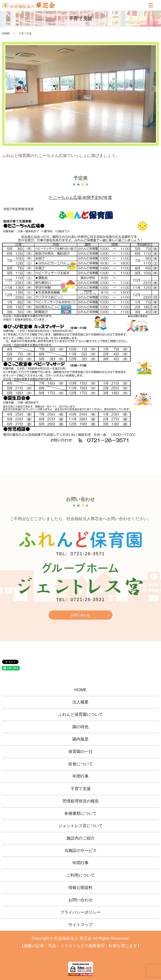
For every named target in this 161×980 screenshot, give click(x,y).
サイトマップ (80, 925)
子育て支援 (81, 789)
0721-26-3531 (88, 599)
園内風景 (80, 739)
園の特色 (80, 727)
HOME (6, 33)
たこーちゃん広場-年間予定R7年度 (81, 198)
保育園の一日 (80, 752)
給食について (80, 764)
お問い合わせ (80, 615)
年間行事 (80, 776)
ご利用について (81, 875)
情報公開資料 (80, 888)
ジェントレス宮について (81, 826)
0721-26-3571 (88, 554)
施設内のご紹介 (81, 838)
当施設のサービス (80, 850)
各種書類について (80, 813)
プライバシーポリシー (80, 912)
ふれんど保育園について (81, 714)
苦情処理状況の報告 (81, 801)
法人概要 (80, 702)
